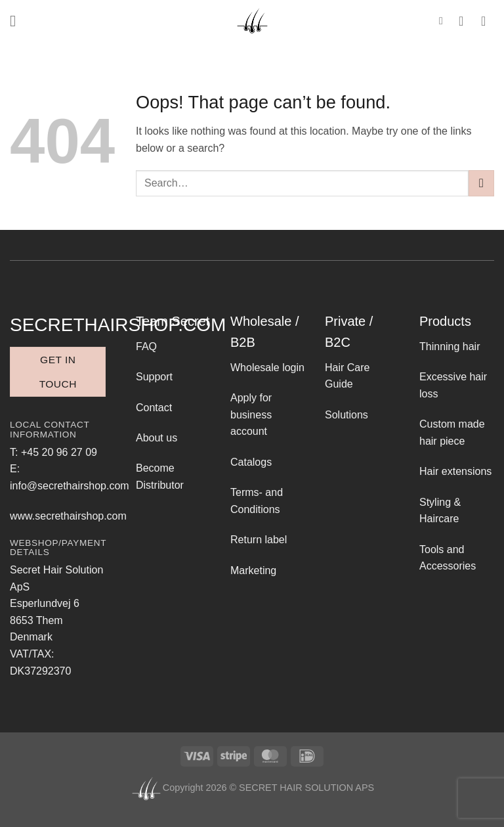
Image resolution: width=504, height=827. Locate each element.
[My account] (465, 21)
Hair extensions (455, 471)
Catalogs (251, 462)
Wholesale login (267, 368)
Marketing (253, 570)
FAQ (146, 346)
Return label (259, 540)
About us (157, 438)
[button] (18, 21)
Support (154, 377)
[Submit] (481, 183)
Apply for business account (251, 414)
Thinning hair (450, 346)
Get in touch (58, 372)
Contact (154, 408)
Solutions (346, 415)
